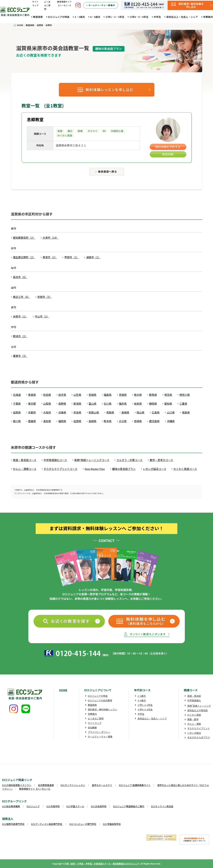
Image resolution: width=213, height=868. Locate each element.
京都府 (32, 412)
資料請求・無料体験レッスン (103, 709)
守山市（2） (42, 316)
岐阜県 (138, 404)
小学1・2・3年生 (115, 17)
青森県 (32, 395)
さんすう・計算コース (129, 460)
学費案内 (92, 714)
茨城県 (123, 395)
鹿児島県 (154, 421)
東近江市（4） (22, 297)
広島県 (156, 412)
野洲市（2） (20, 336)
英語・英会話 (194, 696)
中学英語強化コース (55, 460)
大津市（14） (51, 238)
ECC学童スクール (75, 806)
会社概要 (92, 727)
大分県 (123, 421)
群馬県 (153, 395)
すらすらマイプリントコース (61, 469)
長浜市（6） (20, 277)
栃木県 (138, 395)
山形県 (77, 395)
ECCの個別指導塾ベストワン (17, 785)
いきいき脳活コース (155, 469)
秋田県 (47, 395)
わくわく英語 (194, 715)
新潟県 (77, 404)
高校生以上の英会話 (197, 710)
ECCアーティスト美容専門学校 (47, 824)
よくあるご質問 (47, 5)
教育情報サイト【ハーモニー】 (35, 789)
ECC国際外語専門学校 (13, 824)
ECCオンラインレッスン (73, 785)
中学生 (157, 17)
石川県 (108, 404)
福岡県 (62, 421)
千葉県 (17, 404)
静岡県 (153, 404)
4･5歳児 (142, 700)
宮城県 (93, 395)
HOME (63, 690)
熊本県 (108, 421)
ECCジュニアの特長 (59, 17)
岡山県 (141, 412)
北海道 (17, 395)
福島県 (108, 395)
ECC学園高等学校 (112, 824)
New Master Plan (95, 469)
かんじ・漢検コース (25, 469)
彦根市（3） (45, 297)
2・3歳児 (80, 17)
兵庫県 (62, 412)
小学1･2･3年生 (145, 705)
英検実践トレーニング (199, 706)
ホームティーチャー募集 (100, 736)
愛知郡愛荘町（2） (24, 238)
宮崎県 (138, 421)
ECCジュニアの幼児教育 (100, 700)
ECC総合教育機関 (11, 806)
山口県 (171, 412)
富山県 (93, 404)
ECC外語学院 (53, 806)
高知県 (47, 421)
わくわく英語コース (185, 469)
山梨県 (47, 404)
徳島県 (186, 412)
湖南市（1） (93, 257)
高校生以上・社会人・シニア (182, 17)
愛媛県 (32, 421)
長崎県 (93, 421)
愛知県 (168, 404)
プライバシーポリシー (99, 732)
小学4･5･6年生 (145, 709)
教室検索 (38, 17)
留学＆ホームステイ (102, 785)
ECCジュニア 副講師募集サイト (135, 785)
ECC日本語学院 (99, 806)
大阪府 (47, 412)
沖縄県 (171, 421)
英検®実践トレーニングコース (92, 460)
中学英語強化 (194, 700)
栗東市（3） (20, 356)
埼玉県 (168, 395)
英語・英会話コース (25, 460)
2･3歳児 (142, 696)
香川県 (17, 421)
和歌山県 (94, 412)
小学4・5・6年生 (139, 17)
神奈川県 (185, 395)
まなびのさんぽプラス (199, 737)
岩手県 (62, 395)
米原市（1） (20, 316)
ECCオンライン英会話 (162, 806)
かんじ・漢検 (194, 724)
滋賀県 (17, 412)
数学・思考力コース (161, 460)
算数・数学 (193, 719)
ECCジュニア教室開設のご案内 (129, 806)
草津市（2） (50, 257)
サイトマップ (95, 723)
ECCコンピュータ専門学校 (83, 824)
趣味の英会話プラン (124, 469)
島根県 (125, 412)
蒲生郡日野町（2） (24, 257)
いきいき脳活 (194, 733)
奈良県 (77, 412)
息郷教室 (35, 119)
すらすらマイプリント (199, 728)
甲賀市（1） (72, 257)
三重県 (183, 404)
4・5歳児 (95, 17)
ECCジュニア (33, 806)
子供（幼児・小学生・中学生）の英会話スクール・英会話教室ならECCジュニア (102, 864)
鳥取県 (110, 412)
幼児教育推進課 (46, 785)
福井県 (123, 404)
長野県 (62, 404)
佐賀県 (77, 421)
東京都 (32, 404)
